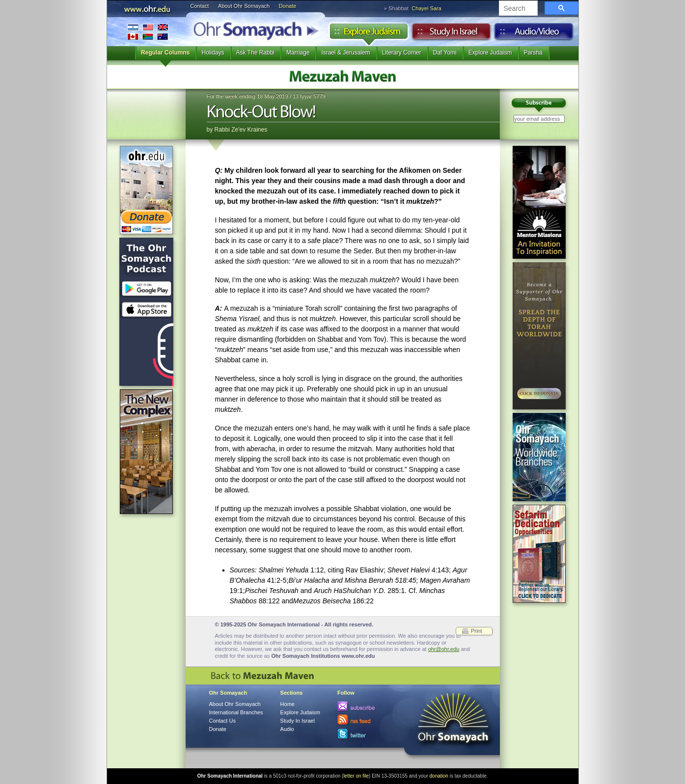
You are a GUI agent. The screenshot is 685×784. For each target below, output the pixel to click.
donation (439, 776)
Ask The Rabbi (256, 53)
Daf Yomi (445, 53)
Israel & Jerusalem (345, 53)
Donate (288, 6)
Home (288, 704)
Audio (534, 34)
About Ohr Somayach (244, 6)
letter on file (356, 776)
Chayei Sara (426, 8)
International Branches (148, 32)
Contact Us (222, 721)
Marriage (298, 53)
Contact (200, 6)
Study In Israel (298, 721)
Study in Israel (451, 34)
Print (477, 631)
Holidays (213, 53)
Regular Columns (165, 53)
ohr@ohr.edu (444, 649)
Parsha (533, 53)
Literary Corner (402, 53)
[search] (517, 9)
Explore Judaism (369, 34)
